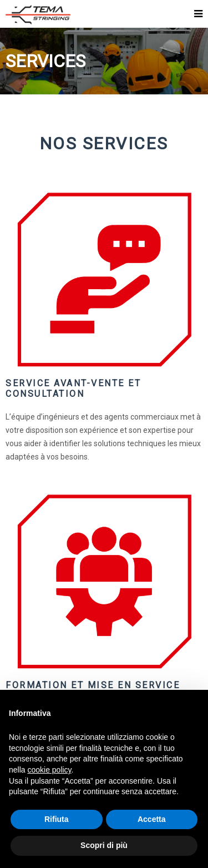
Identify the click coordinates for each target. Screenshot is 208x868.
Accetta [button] (152, 819)
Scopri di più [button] (104, 845)
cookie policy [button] (49, 770)
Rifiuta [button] (57, 819)
